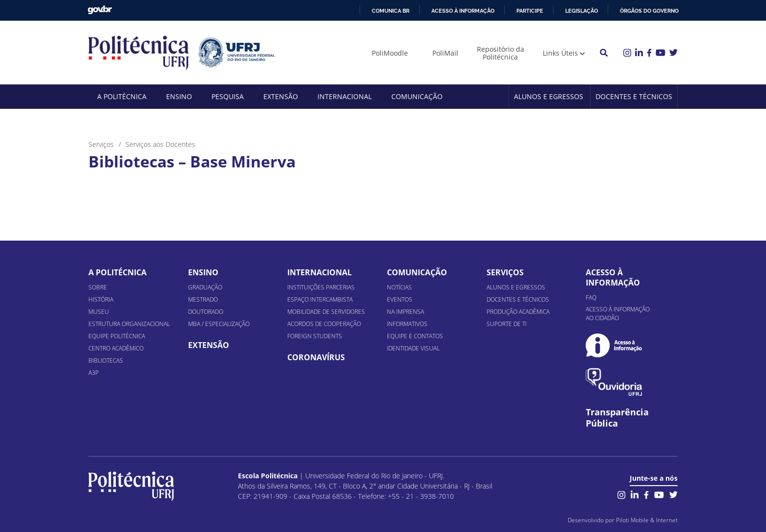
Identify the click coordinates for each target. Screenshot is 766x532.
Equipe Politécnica (117, 336)
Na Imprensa (405, 312)
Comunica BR (391, 11)
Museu (99, 312)
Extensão (281, 96)
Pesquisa (228, 96)
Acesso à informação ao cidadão (618, 314)
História (101, 299)
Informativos (407, 324)
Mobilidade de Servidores (326, 312)
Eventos (400, 299)
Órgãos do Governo (649, 11)
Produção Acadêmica (518, 312)
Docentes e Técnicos (634, 96)
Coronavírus (316, 357)
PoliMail (445, 53)
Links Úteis (560, 53)
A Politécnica (122, 96)
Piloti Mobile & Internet (647, 520)
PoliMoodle (390, 53)
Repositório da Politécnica (500, 53)
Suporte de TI (507, 324)
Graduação (205, 287)
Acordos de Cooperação (324, 324)
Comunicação (417, 96)
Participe (530, 11)
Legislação (582, 11)
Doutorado (206, 312)
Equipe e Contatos (415, 336)
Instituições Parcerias (321, 287)
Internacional (345, 96)
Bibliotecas (106, 360)
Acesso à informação (463, 11)
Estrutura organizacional (129, 324)
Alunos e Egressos (549, 96)
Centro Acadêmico (116, 348)
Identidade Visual (413, 348)
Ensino (179, 96)
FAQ (591, 297)
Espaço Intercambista (320, 299)
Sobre (98, 287)
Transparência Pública (617, 418)
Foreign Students (315, 336)
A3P (94, 373)
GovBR (100, 10)
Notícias (399, 287)
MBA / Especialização (219, 324)
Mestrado (203, 299)
